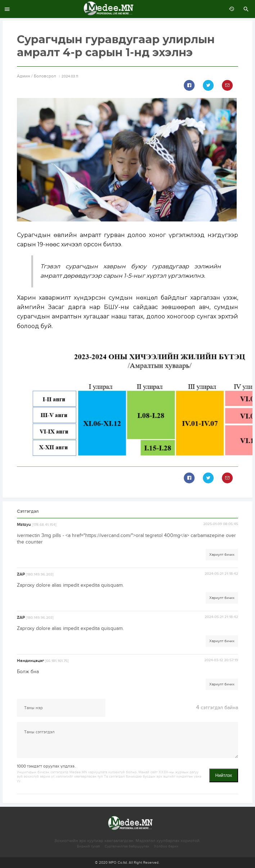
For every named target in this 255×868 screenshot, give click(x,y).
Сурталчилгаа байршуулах (127, 846)
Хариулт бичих (222, 555)
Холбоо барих (166, 846)
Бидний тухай (88, 846)
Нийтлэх (224, 775)
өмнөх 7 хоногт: (230, 9)
